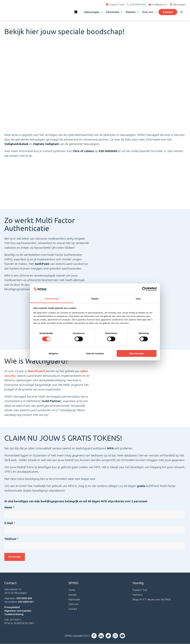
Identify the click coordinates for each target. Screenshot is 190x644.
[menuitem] (77, 12)
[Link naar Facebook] (94, 636)
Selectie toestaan (95, 353)
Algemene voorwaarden (18, 611)
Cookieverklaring (14, 614)
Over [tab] (138, 299)
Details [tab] (95, 299)
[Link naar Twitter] (108, 636)
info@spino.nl (159, 4)
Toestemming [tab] (52, 299)
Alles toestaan (137, 353)
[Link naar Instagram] (116, 636)
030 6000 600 (138, 4)
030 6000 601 (26, 602)
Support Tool (140, 590)
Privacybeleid (12, 607)
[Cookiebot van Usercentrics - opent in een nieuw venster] (144, 289)
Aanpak (72, 595)
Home (72, 590)
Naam (9, 507)
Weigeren (53, 353)
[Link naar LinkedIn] (101, 636)
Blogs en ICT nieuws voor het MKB (152, 600)
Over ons (73, 604)
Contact (73, 609)
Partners (137, 595)
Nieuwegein (179, 4)
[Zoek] (181, 12)
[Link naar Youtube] (123, 636)
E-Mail (10, 523)
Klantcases (74, 600)
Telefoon (11, 539)
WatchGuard (36, 371)
